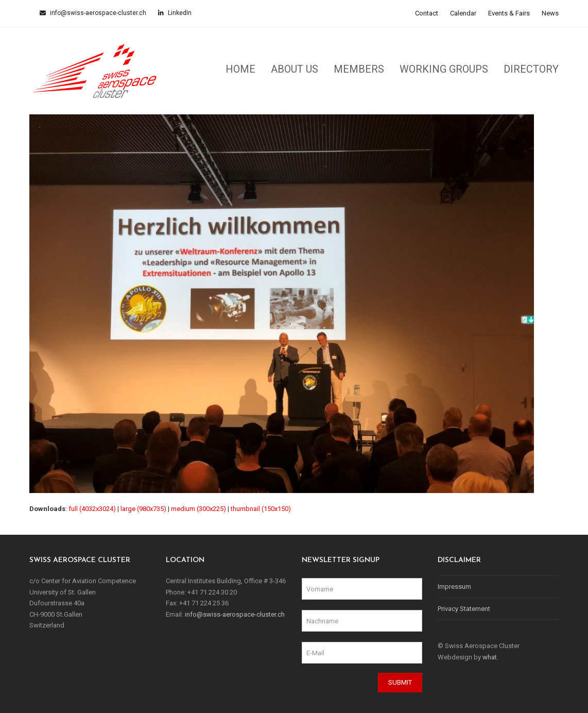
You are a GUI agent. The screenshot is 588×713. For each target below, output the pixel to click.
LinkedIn (179, 13)
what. (490, 657)
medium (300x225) (198, 509)
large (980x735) (143, 509)
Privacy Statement (464, 609)
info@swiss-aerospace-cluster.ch (97, 13)
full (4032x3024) (92, 509)
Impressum (454, 587)
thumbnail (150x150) (261, 509)
